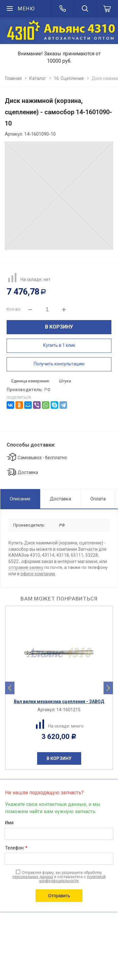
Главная (13, 78)
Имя (9, 823)
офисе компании (38, 574)
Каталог (38, 78)
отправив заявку (26, 567)
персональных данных (33, 877)
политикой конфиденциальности (73, 879)
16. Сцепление (69, 78)
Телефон (16, 848)
